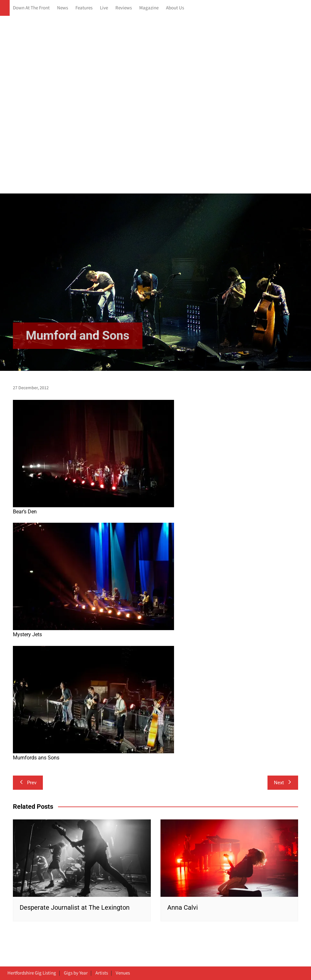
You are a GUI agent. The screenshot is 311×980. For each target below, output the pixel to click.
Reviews (124, 8)
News (63, 8)
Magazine (149, 8)
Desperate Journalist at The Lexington (75, 907)
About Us (175, 8)
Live (104, 8)
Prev (28, 783)
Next (283, 783)
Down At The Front (31, 8)
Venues (123, 973)
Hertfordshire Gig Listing (32, 973)
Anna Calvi (183, 907)
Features (84, 8)
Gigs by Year (76, 973)
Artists (102, 973)
